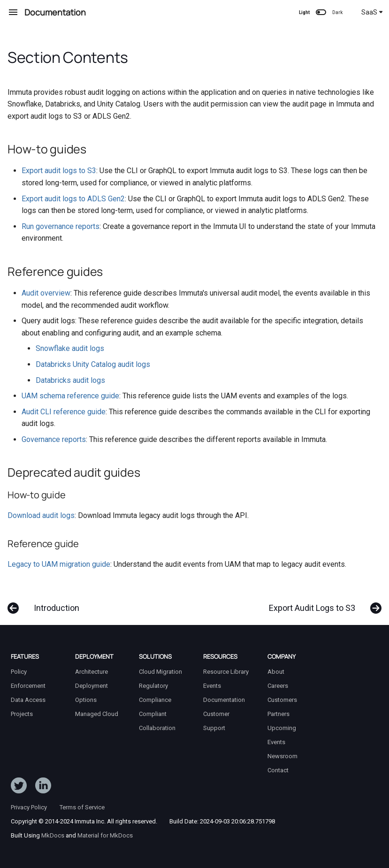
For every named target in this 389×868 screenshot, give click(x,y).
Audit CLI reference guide (64, 412)
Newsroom (282, 756)
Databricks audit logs (70, 380)
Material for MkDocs (105, 835)
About (276, 672)
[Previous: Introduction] (46, 603)
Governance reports (54, 439)
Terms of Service (82, 807)
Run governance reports (61, 226)
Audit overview (46, 293)
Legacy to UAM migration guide (59, 564)
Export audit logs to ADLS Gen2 (73, 199)
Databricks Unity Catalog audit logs (93, 364)
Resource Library (226, 672)
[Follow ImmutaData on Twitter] (19, 787)
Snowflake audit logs (70, 348)
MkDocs (53, 835)
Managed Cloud (97, 714)
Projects (22, 714)
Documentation (224, 700)
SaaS (372, 12)
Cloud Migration (160, 672)
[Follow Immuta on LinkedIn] (43, 787)
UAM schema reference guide (70, 396)
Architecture (92, 672)
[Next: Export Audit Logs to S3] (322, 603)
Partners (278, 714)
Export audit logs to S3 (59, 171)
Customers (282, 700)
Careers (278, 686)
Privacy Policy (29, 807)
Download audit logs (41, 515)
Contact (278, 770)
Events (212, 686)
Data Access (28, 700)
